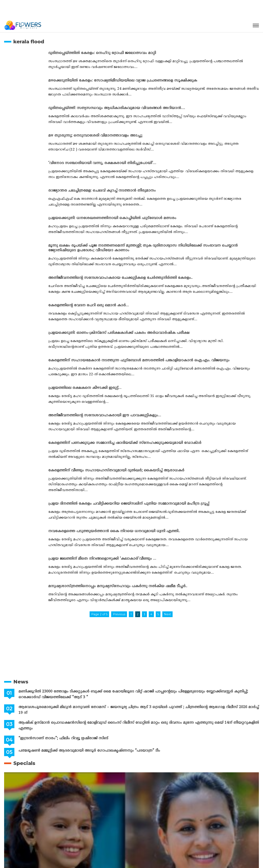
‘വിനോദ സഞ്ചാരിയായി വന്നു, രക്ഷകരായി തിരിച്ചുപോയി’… (102, 163)
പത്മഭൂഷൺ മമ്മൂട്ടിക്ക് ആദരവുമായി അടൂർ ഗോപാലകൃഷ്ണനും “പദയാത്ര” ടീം (89, 751)
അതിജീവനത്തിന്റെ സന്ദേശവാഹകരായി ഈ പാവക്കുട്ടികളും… (105, 415)
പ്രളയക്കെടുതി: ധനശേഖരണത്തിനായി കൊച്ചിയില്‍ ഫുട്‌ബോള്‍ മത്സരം (112, 218)
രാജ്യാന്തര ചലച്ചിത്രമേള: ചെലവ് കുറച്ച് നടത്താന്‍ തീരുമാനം (102, 191)
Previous (119, 614)
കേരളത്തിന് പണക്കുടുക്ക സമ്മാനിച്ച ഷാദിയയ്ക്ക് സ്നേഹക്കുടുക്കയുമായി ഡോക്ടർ (125, 443)
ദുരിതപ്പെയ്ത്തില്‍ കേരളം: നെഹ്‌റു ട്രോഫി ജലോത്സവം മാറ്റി (102, 53)
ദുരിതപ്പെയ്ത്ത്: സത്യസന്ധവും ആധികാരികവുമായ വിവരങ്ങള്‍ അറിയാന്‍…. (117, 108)
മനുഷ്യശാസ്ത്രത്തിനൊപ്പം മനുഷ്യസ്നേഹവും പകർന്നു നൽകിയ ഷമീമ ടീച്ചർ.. (118, 586)
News (21, 682)
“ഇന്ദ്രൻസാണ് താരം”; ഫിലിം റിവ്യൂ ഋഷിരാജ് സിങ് (63, 738)
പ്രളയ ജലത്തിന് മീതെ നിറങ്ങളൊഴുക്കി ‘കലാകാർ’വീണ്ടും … (102, 559)
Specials (24, 763)
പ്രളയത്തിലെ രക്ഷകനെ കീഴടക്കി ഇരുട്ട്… (85, 388)
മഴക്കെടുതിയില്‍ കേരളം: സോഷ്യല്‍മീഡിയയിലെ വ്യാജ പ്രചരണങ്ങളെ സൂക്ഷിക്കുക (123, 81)
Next (167, 614)
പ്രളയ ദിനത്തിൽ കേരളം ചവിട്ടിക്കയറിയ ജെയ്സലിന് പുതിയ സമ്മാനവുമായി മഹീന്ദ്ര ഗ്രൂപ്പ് (129, 504)
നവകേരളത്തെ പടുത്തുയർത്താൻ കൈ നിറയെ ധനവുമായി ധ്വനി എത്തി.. (114, 531)
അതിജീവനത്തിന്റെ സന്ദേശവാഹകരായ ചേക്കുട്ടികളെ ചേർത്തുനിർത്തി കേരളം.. (120, 278)
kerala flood (29, 42)
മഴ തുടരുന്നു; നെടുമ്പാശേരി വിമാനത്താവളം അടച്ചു (95, 136)
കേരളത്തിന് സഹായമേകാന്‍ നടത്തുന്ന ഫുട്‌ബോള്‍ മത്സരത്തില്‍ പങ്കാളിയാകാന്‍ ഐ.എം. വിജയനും (139, 360)
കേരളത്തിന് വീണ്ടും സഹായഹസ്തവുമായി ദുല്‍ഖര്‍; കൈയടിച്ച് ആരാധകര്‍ (116, 470)
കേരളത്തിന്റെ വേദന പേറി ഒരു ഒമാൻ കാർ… (89, 305)
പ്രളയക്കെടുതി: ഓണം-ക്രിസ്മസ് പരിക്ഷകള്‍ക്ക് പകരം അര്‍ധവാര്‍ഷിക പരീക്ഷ (119, 333)
